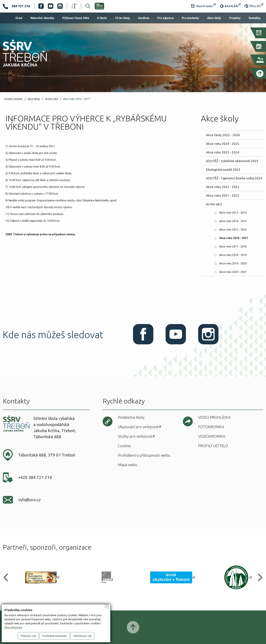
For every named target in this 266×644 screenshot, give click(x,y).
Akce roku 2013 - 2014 (233, 213)
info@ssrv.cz (29, 500)
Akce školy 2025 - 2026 (223, 135)
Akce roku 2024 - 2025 (223, 144)
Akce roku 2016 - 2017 (76, 99)
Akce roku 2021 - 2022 (223, 195)
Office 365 (254, 6)
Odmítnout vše (82, 636)
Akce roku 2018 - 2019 (233, 255)
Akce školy (214, 18)
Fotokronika (211, 427)
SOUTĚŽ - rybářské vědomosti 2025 (232, 161)
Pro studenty (190, 18)
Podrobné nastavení (55, 636)
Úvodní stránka (13, 99)
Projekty (235, 18)
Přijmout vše (28, 636)
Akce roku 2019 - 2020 (233, 263)
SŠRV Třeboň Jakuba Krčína (21, 68)
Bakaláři (230, 6)
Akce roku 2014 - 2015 (233, 221)
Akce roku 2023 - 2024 (223, 152)
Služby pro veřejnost (135, 436)
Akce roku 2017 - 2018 (233, 246)
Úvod (19, 18)
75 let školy (122, 18)
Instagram (60, 6)
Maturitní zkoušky (42, 18)
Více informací (13, 627)
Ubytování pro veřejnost (138, 427)
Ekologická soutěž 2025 (223, 170)
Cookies (124, 446)
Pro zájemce (166, 18)
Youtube (51, 6)
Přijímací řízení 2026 (76, 18)
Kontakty (255, 18)
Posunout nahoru (133, 627)
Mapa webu (128, 465)
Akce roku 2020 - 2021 (233, 272)
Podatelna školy (131, 417)
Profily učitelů (213, 446)
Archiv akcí (51, 99)
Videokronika (212, 436)
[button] (7, 578)
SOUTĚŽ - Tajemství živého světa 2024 (234, 178)
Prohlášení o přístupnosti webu (144, 455)
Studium (144, 18)
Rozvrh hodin (203, 6)
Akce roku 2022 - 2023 (223, 187)
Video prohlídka (214, 417)
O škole (102, 18)
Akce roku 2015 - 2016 (233, 230)
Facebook (41, 6)
